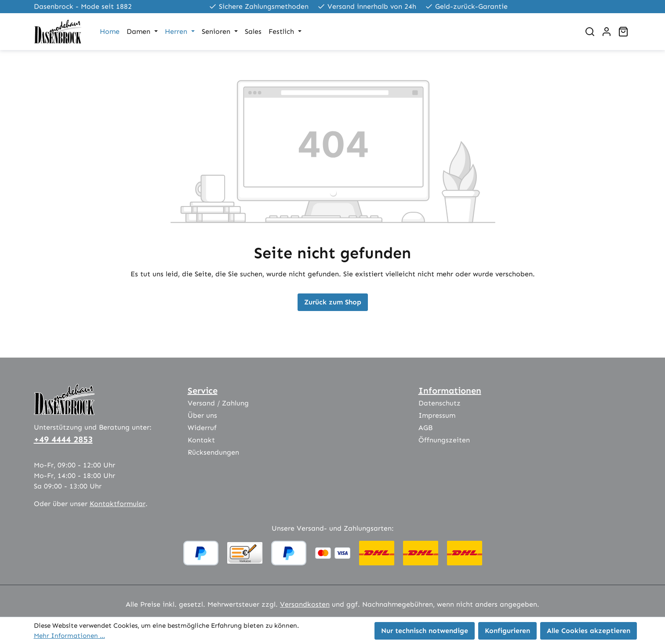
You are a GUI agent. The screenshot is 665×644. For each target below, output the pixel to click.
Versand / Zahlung (218, 403)
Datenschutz (440, 403)
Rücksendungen (213, 452)
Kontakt (201, 440)
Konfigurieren (507, 631)
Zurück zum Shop (333, 302)
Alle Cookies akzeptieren (589, 631)
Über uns (202, 415)
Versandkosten (305, 604)
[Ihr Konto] (607, 32)
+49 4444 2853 (63, 439)
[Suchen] (590, 32)
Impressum (437, 415)
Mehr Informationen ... (69, 636)
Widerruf (202, 428)
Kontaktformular (118, 504)
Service (203, 391)
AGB (425, 428)
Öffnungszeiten (444, 440)
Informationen (450, 391)
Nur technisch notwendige (425, 631)
